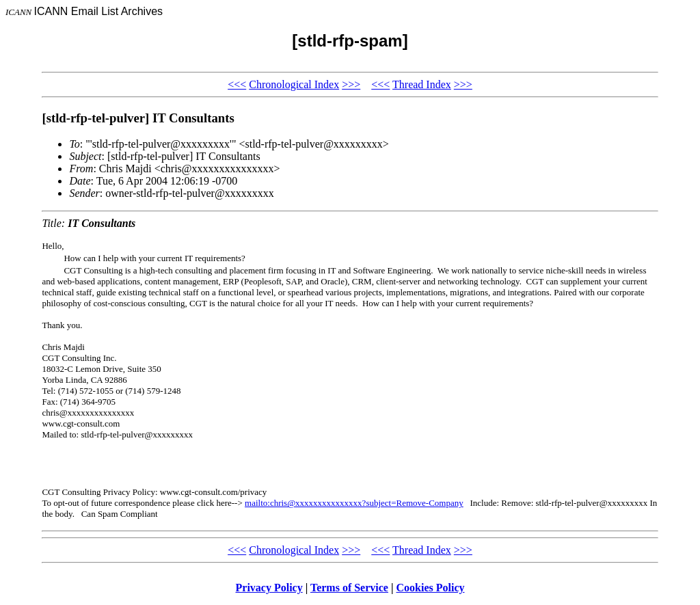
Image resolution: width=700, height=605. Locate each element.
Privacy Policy (269, 588)
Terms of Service (349, 588)
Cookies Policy (431, 588)
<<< (237, 84)
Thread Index (422, 84)
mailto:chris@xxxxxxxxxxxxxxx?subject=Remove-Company (354, 503)
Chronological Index (294, 84)
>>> (351, 84)
